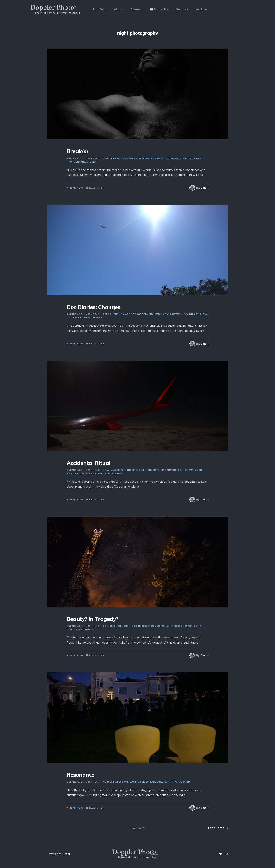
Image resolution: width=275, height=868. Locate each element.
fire (105, 626)
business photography (140, 158)
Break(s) (77, 151)
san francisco (139, 782)
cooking (132, 470)
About (118, 9)
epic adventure (171, 470)
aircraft (119, 470)
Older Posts (217, 828)
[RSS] (227, 854)
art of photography (139, 314)
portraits (115, 474)
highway (188, 470)
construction (173, 314)
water (89, 629)
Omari (204, 188)
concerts (109, 782)
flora (204, 314)
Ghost (66, 854)
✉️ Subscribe (159, 9)
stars (80, 629)
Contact (136, 9)
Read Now (76, 188)
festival (123, 782)
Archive (202, 9)
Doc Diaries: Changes (93, 307)
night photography (89, 318)
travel (107, 470)
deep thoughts (168, 158)
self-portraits (113, 158)
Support (182, 9)
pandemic (101, 474)
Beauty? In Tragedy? (93, 619)
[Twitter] (221, 854)
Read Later (97, 188)
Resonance (81, 775)
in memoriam (156, 626)
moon (198, 470)
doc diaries (191, 314)
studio (91, 162)
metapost (186, 158)
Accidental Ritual (88, 463)
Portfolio (100, 9)
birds (158, 314)
